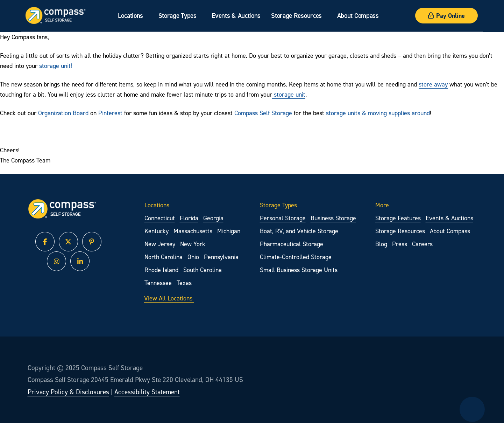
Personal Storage (283, 218)
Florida (189, 218)
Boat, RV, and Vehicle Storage (299, 231)
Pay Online (446, 16)
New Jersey (160, 244)
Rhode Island (161, 270)
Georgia (213, 218)
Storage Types (177, 15)
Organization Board (63, 113)
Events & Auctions (236, 15)
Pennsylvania (221, 257)
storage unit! (56, 66)
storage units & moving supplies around (377, 113)
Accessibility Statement (147, 392)
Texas (184, 283)
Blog (381, 244)
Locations (130, 15)
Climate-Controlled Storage (296, 257)
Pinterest (110, 113)
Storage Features (398, 218)
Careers (422, 244)
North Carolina (164, 257)
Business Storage (333, 218)
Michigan (229, 231)
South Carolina (203, 270)
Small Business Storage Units (299, 270)
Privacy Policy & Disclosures (68, 392)
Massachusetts (193, 231)
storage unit (289, 94)
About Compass (358, 15)
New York (193, 244)
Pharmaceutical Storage (292, 244)
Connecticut (160, 218)
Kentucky (157, 231)
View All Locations (174, 297)
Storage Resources (296, 15)
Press (400, 244)
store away (433, 84)
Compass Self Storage (263, 113)
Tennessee (158, 283)
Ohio (193, 257)
